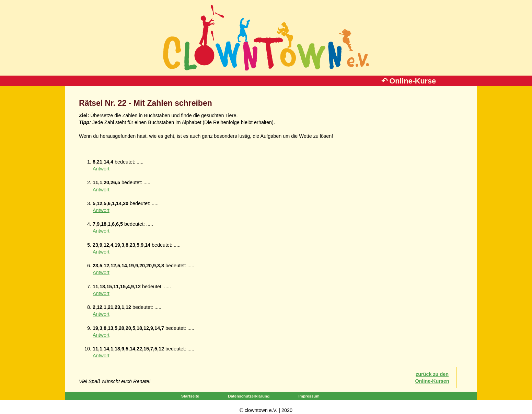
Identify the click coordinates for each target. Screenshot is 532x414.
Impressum (309, 396)
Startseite (190, 396)
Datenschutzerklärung (249, 396)
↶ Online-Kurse (409, 81)
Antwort (101, 169)
